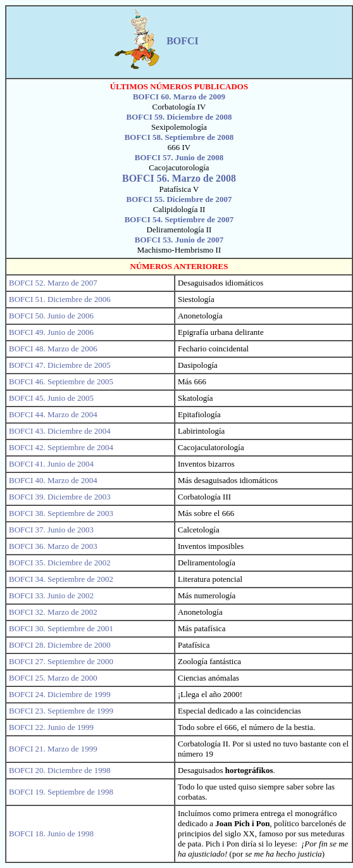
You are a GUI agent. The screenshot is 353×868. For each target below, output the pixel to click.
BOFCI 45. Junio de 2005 (51, 398)
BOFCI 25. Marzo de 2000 (53, 678)
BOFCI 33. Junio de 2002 (51, 595)
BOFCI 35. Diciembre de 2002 (60, 563)
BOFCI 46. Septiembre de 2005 (61, 381)
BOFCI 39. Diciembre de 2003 (60, 497)
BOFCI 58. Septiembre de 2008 (179, 137)
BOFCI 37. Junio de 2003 (51, 530)
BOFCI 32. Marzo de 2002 (53, 612)
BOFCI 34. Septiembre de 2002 (61, 579)
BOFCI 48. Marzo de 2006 (53, 349)
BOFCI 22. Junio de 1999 (51, 727)
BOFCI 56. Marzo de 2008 (179, 178)
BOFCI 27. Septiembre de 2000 (61, 661)
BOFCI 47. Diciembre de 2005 (60, 365)
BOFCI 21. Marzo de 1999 (53, 749)
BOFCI (184, 41)
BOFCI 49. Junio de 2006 (51, 332)
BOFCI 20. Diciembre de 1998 (60, 770)
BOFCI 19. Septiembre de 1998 (61, 792)
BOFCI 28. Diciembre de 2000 (60, 645)
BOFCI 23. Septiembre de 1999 (61, 711)
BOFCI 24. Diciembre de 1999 (60, 694)
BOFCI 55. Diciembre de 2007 (179, 199)
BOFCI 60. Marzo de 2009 (179, 97)
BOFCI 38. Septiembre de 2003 (61, 513)
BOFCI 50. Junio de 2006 (51, 316)
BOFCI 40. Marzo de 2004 (53, 480)
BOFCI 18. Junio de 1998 (51, 833)
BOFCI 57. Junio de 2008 (179, 157)
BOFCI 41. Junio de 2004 (51, 464)
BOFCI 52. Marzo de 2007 (53, 283)
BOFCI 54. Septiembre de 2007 (179, 219)
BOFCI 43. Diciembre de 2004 (60, 431)
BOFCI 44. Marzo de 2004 (53, 414)
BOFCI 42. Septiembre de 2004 (61, 447)
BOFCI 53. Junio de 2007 (179, 240)
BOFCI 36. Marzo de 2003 (53, 546)
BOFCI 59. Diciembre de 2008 (179, 117)
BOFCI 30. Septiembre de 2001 (61, 628)
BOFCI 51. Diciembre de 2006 (60, 299)
